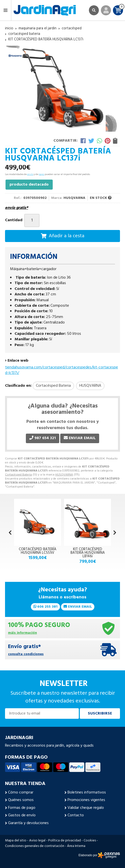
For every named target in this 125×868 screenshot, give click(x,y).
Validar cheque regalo (86, 808)
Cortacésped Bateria (18, 475)
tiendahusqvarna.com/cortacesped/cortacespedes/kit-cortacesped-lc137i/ (61, 370)
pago (41, 174)
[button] (115, 533)
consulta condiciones (26, 654)
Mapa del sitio (16, 841)
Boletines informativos (87, 793)
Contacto (76, 815)
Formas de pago (22, 808)
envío (30, 174)
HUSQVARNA (64, 475)
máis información (22, 633)
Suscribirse (100, 714)
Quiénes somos (21, 800)
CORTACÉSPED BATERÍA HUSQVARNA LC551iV (38, 551)
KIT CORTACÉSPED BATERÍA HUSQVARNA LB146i (88, 553)
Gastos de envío (22, 815)
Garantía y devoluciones (28, 823)
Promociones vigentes (86, 800)
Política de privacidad (65, 841)
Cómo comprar (21, 793)
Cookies (90, 841)
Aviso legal (37, 841)
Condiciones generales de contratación (35, 846)
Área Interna (76, 846)
